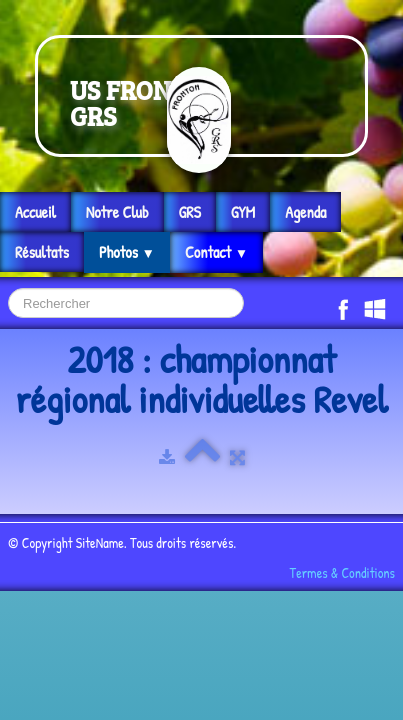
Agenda (305, 212)
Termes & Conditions (342, 572)
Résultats (42, 252)
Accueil (35, 212)
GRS (190, 212)
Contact (216, 252)
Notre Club (117, 212)
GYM (243, 212)
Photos (127, 252)
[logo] (201, 96)
